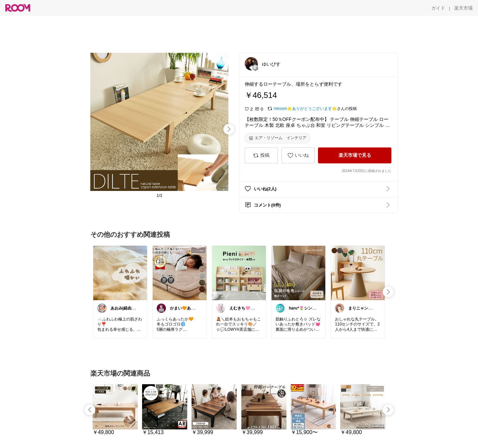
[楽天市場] (463, 8)
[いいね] (298, 155)
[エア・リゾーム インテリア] (278, 138)
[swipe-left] (90, 410)
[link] (120, 273)
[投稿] (261, 155)
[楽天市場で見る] (355, 155)
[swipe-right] (229, 129)
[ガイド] (438, 8)
